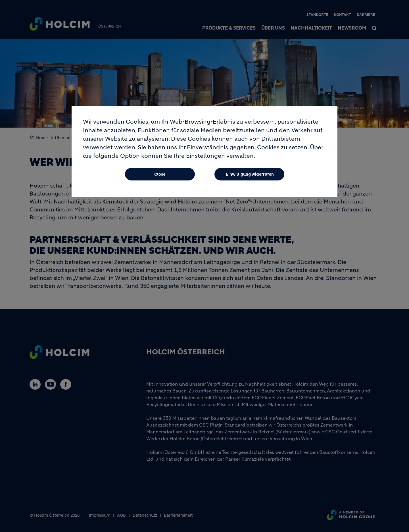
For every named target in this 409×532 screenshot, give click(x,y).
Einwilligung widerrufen (250, 174)
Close (160, 174)
